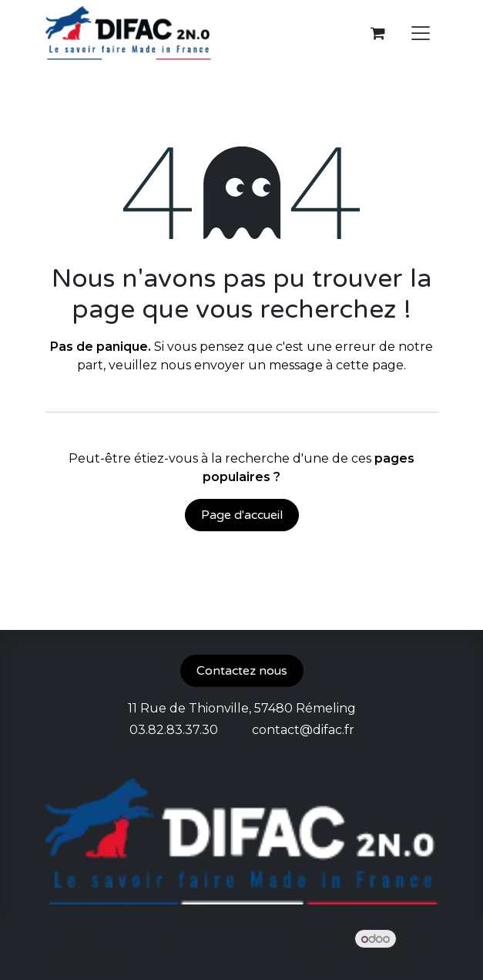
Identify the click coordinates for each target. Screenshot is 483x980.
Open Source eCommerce (357, 957)
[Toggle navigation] (421, 34)
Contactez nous (242, 671)
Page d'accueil (242, 515)
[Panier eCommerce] (378, 33)
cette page (370, 365)
